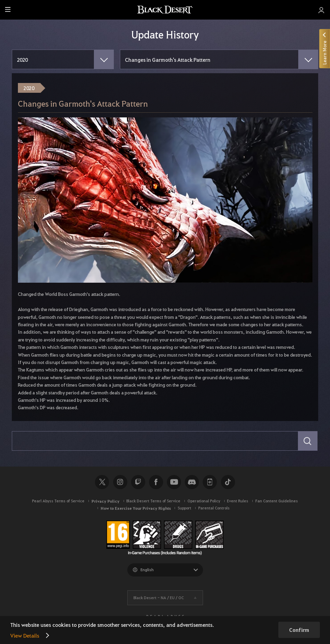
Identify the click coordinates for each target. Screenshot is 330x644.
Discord (192, 482)
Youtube (174, 482)
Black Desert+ (210, 482)
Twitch (138, 482)
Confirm (299, 630)
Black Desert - (159, 598)
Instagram (120, 482)
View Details (25, 635)
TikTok (228, 482)
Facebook (156, 482)
